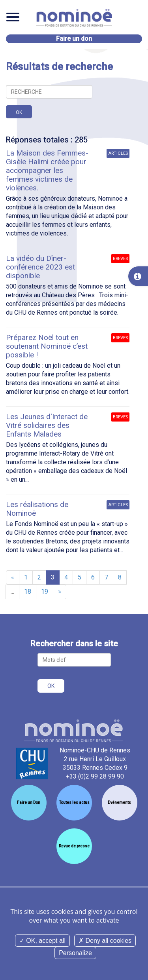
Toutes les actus (74, 802)
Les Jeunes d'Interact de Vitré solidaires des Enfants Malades (47, 425)
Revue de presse (74, 846)
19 (45, 592)
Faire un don (74, 39)
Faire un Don (29, 802)
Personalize (75, 953)
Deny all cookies (105, 941)
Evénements (119, 802)
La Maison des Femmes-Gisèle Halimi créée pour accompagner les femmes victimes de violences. (47, 170)
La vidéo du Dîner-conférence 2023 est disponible (40, 267)
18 (28, 592)
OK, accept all (42, 941)
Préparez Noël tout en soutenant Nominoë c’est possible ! (47, 346)
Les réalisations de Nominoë (37, 509)
